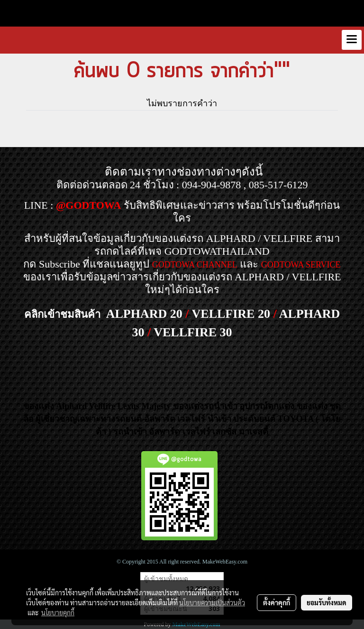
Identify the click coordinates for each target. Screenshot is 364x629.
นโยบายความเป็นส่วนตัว (212, 602)
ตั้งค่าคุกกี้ (277, 602)
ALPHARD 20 (144, 314)
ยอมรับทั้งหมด (327, 602)
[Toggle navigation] (352, 40)
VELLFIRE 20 (231, 314)
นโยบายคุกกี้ (58, 612)
